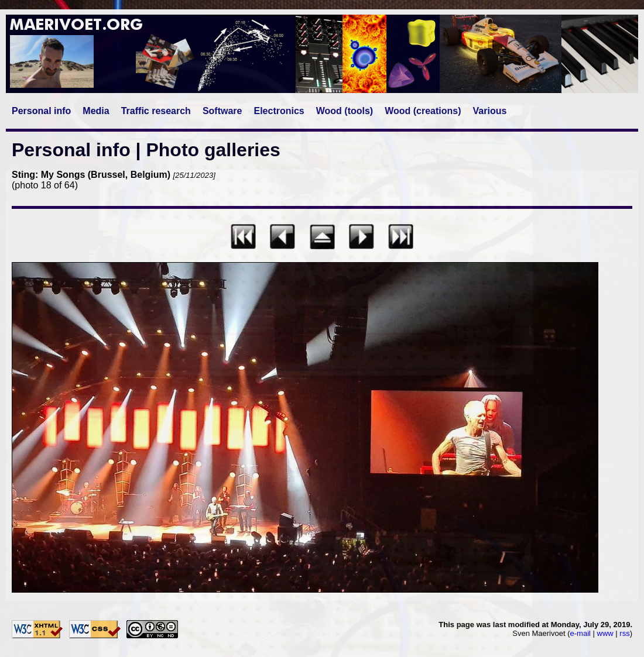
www (605, 633)
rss (624, 633)
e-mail (580, 633)
